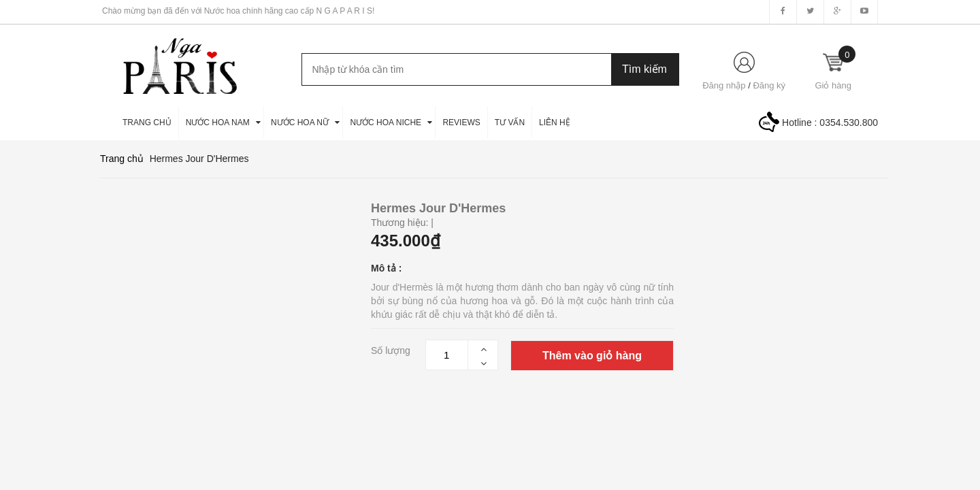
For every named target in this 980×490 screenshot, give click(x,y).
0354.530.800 (849, 122)
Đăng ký (769, 85)
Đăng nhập (724, 85)
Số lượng (391, 350)
